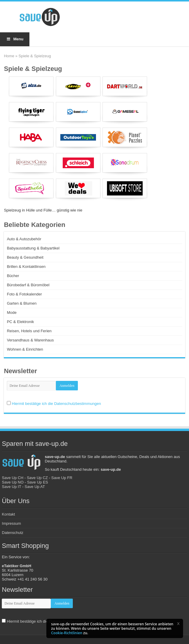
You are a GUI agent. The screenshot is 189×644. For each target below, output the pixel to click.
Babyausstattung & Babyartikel (33, 248)
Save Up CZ (37, 478)
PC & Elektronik (20, 322)
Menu (15, 39)
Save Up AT (35, 487)
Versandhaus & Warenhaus (30, 340)
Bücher (13, 276)
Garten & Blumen (22, 303)
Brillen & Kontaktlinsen (26, 267)
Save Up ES (38, 482)
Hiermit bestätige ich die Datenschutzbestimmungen (56, 404)
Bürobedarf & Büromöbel (28, 285)
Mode (12, 313)
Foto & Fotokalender (24, 294)
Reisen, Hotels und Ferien (29, 331)
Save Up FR (62, 478)
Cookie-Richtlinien (67, 633)
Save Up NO (13, 482)
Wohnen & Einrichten (25, 349)
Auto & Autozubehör (24, 239)
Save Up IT (11, 487)
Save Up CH (12, 478)
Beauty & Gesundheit (25, 257)
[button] (178, 624)
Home (9, 56)
